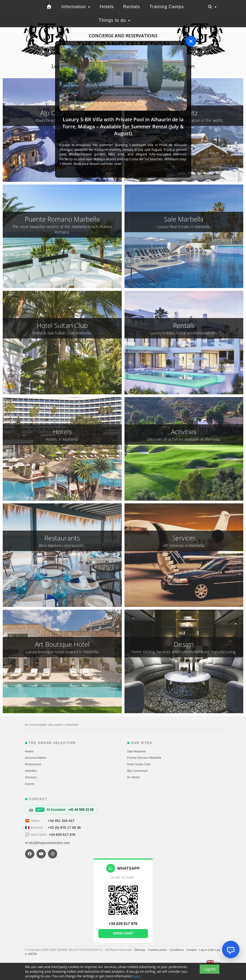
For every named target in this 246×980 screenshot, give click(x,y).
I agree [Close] (209, 969)
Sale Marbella (136, 751)
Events (30, 784)
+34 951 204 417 (61, 821)
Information (76, 7)
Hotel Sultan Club (139, 764)
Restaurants (33, 764)
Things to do (114, 20)
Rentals (132, 7)
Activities (31, 771)
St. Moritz (133, 777)
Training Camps (167, 7)
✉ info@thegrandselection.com (48, 843)
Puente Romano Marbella (144, 758)
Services (31, 777)
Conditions (177, 950)
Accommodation (36, 758)
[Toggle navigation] (212, 7)
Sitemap (140, 950)
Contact (192, 950)
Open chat (123, 933)
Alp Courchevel (137, 771)
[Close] (191, 41)
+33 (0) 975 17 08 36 (64, 828)
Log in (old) (207, 950)
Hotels (107, 7)
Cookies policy (158, 950)
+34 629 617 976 (62, 835)
